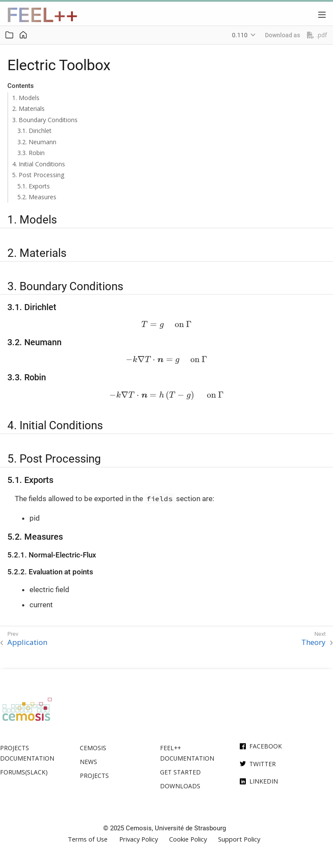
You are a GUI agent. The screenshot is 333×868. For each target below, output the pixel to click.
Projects (94, 776)
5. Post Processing (38, 175)
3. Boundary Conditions (45, 120)
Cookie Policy (188, 839)
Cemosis (93, 748)
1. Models (26, 98)
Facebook (266, 746)
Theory (313, 642)
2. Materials (28, 108)
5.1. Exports (34, 186)
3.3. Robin (31, 153)
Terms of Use (88, 839)
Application (27, 642)
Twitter (263, 764)
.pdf (317, 35)
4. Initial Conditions (39, 164)
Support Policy (239, 839)
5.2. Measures (37, 197)
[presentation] (166, 325)
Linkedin (264, 781)
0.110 (240, 35)
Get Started (180, 772)
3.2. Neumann (37, 142)
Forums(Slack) (24, 772)
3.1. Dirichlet (34, 131)
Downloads (180, 786)
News (88, 762)
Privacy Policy (139, 839)
